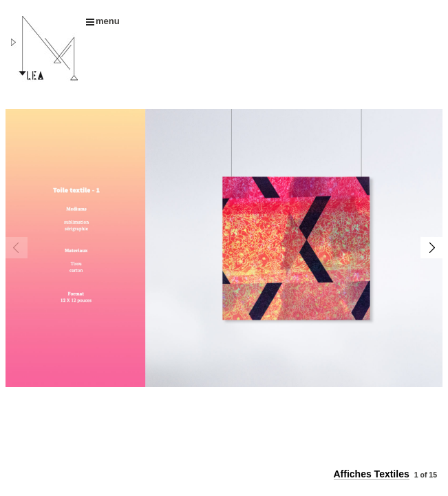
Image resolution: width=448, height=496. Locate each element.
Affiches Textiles (372, 474)
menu (103, 21)
